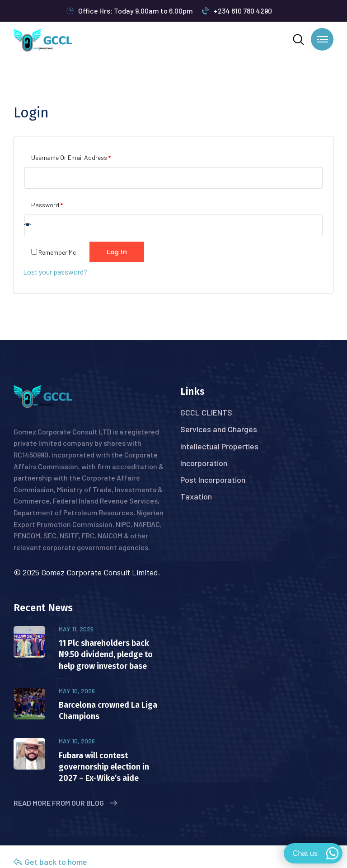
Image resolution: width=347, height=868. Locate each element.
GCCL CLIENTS (206, 412)
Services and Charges (219, 429)
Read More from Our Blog (65, 803)
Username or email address (71, 156)
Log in (117, 252)
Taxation (196, 496)
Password (47, 204)
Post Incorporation (213, 480)
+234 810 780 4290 (237, 11)
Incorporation (204, 463)
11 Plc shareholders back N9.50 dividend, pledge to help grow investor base (106, 654)
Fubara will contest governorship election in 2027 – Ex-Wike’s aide (104, 767)
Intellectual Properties (219, 446)
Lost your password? (55, 272)
